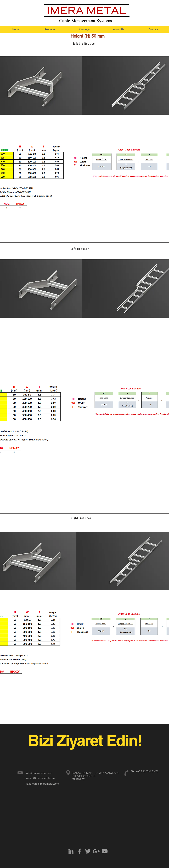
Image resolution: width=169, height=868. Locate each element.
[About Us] (119, 29)
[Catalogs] (84, 29)
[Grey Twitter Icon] (88, 851)
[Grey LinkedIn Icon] (71, 851)
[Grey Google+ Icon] (96, 851)
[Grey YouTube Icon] (105, 851)
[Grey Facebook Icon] (79, 851)
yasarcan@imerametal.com (42, 784)
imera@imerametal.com (40, 778)
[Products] (50, 29)
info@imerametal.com (39, 773)
